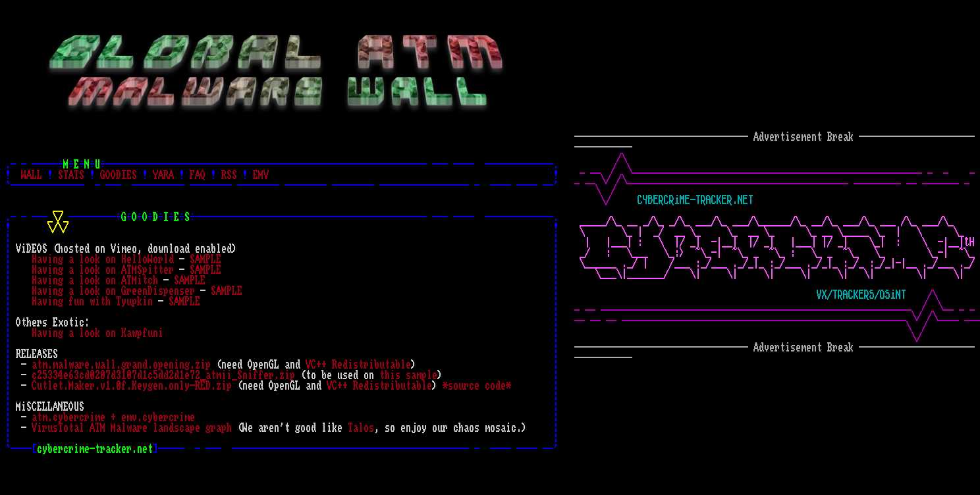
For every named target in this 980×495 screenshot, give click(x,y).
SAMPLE (205, 259)
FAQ (198, 175)
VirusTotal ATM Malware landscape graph (132, 428)
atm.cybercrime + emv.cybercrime (113, 417)
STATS (71, 175)
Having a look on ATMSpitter (103, 270)
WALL (32, 175)
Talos (361, 428)
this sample (408, 375)
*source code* (477, 386)
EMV (261, 175)
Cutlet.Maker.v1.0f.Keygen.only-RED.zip (132, 386)
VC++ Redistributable (358, 365)
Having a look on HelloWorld (103, 259)
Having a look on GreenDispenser (113, 291)
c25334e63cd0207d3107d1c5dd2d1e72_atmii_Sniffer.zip (163, 375)
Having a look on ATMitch (95, 280)
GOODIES (119, 175)
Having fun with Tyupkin (92, 301)
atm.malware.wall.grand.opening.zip (121, 365)
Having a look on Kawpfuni (97, 333)
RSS (229, 175)
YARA (163, 175)
